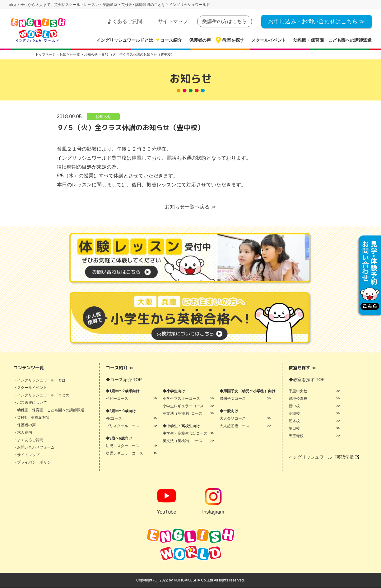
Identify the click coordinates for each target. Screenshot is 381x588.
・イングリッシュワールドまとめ (41, 395)
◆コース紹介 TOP (124, 380)
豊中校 (294, 406)
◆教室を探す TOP (307, 380)
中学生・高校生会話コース (185, 434)
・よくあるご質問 (28, 440)
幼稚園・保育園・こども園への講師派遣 (332, 40)
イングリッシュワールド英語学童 (324, 457)
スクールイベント (269, 40)
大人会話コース (233, 419)
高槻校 (294, 414)
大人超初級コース (235, 426)
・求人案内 (23, 433)
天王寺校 (296, 436)
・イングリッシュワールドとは (39, 380)
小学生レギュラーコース (183, 406)
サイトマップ (173, 21)
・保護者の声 (25, 425)
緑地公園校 (298, 399)
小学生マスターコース (181, 399)
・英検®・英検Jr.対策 (32, 418)
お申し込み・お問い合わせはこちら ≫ (316, 21)
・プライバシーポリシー (34, 463)
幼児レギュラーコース (124, 454)
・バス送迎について (30, 403)
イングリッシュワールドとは (125, 40)
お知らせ (103, 117)
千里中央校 (298, 391)
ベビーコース (117, 399)
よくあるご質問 (125, 21)
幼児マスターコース (123, 446)
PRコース (114, 419)
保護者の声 (200, 40)
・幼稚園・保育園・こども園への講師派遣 (49, 410)
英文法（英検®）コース (183, 414)
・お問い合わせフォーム (34, 448)
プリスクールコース (123, 426)
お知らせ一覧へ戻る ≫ (190, 207)
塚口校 (294, 429)
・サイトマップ (26, 455)
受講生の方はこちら (225, 21)
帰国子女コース (233, 399)
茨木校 (294, 421)
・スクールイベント (30, 388)
